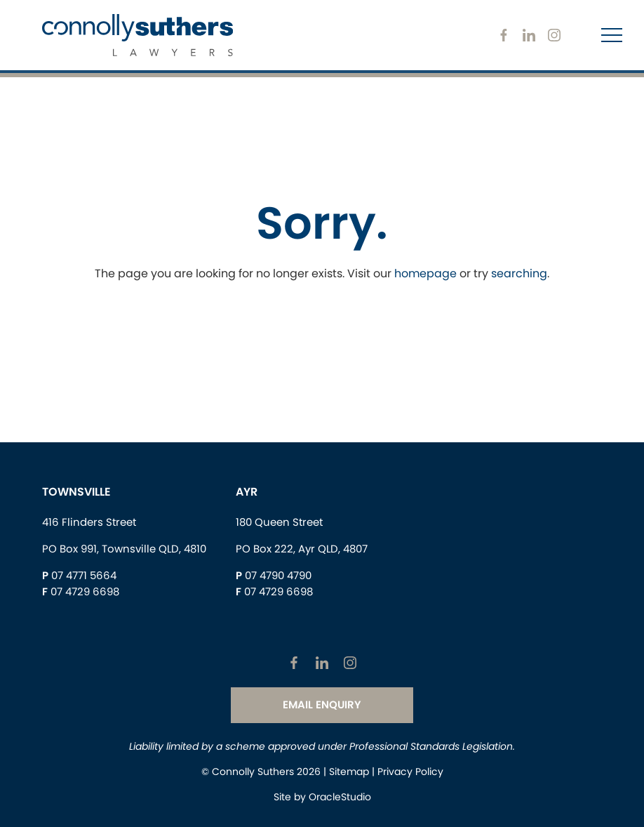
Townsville (76, 492)
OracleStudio (340, 797)
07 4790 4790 (278, 575)
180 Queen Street (279, 522)
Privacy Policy (410, 772)
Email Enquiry (322, 704)
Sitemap (349, 772)
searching (519, 273)
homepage (425, 273)
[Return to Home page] (137, 37)
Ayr (247, 492)
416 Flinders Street (89, 522)
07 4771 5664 (84, 575)
